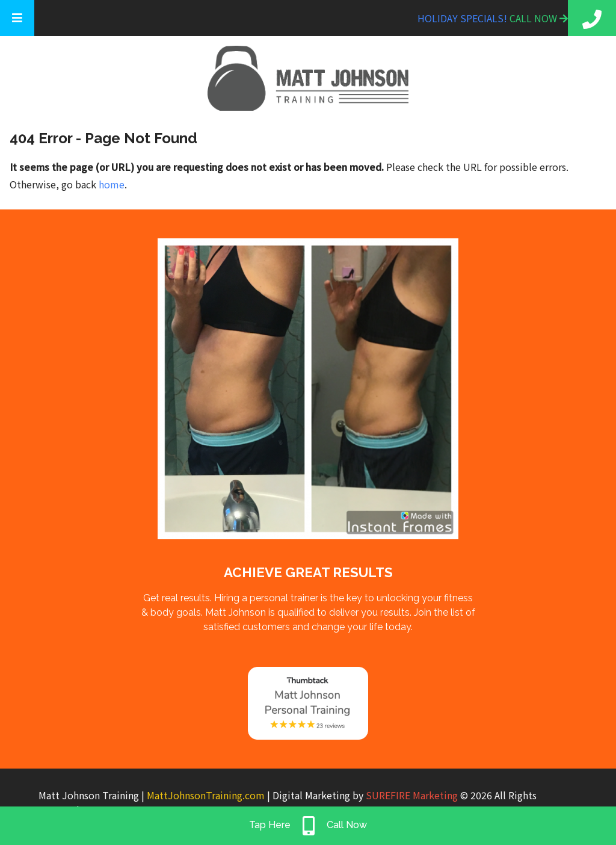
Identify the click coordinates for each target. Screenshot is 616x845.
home (112, 184)
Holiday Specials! (464, 18)
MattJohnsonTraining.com (206, 795)
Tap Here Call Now (308, 826)
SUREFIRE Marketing (412, 795)
